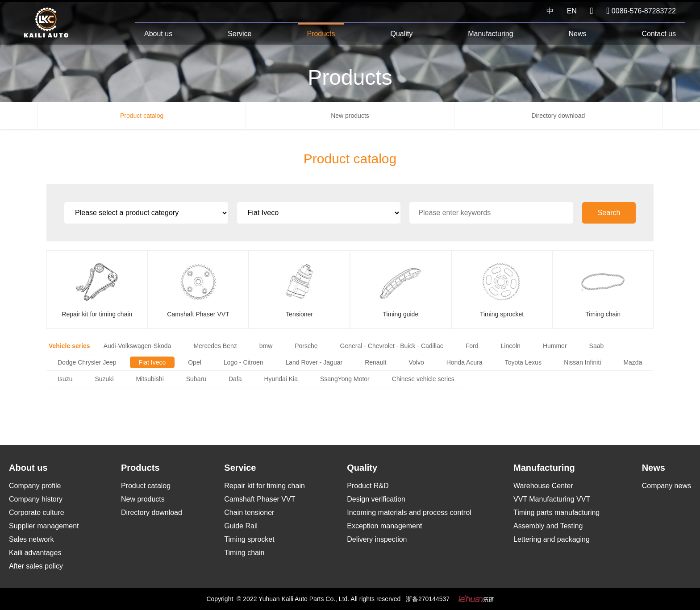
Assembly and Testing (548, 526)
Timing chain (244, 553)
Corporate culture (37, 512)
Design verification (376, 499)
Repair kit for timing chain (265, 486)
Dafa (235, 379)
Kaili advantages (35, 553)
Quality (401, 34)
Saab (597, 346)
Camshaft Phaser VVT (260, 499)
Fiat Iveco (152, 362)
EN (572, 11)
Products (321, 34)
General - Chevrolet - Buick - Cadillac (392, 346)
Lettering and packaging (552, 539)
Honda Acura (465, 362)
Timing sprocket (249, 539)
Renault (375, 362)
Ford (472, 346)
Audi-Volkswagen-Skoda (137, 346)
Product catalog (142, 116)
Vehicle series (69, 346)
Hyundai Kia (281, 379)
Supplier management (44, 526)
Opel (195, 362)
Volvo (416, 362)
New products (350, 116)
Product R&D (368, 486)
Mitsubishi (150, 379)
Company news (667, 486)
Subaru (196, 379)
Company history (36, 499)
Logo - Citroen (244, 362)
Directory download (558, 116)
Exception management (384, 526)
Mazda (633, 362)
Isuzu (65, 379)
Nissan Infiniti (582, 362)
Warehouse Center (543, 486)
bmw (266, 346)
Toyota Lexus (523, 362)
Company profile (35, 486)
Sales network (31, 539)
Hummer (555, 346)
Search (609, 213)
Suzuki (104, 379)
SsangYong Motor (345, 379)
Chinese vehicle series (423, 379)
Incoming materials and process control (409, 512)
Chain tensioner (249, 512)
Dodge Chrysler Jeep (87, 362)
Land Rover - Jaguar (314, 362)
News (578, 34)
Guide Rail (241, 526)
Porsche (306, 346)
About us (158, 34)
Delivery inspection (377, 539)
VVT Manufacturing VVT (552, 499)
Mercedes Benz (215, 346)
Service (240, 34)
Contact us (658, 34)
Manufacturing (490, 34)
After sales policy (36, 566)
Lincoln (511, 346)
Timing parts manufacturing (556, 512)
